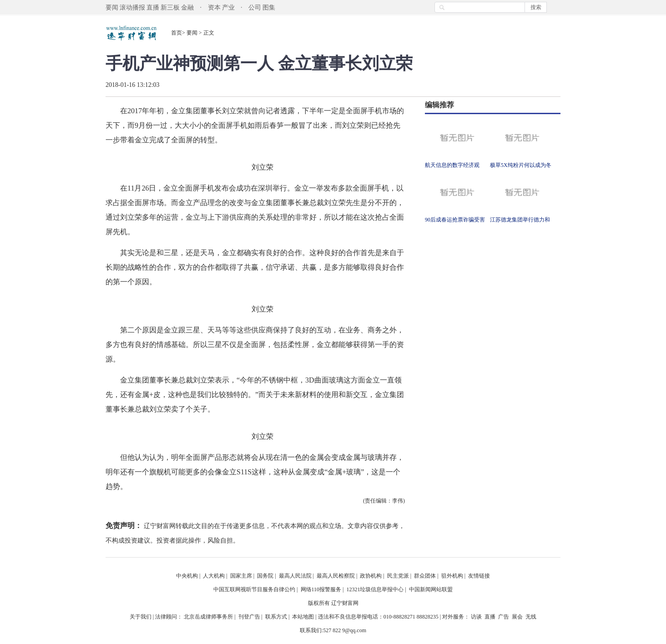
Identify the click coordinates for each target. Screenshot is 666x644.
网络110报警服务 (321, 589)
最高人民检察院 (336, 576)
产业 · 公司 (242, 8)
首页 (177, 33)
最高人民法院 (295, 576)
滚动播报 (132, 8)
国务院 (265, 576)
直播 (153, 8)
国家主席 (241, 576)
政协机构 (371, 576)
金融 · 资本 (201, 8)
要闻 (112, 8)
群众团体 (425, 576)
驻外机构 (452, 576)
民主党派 (398, 576)
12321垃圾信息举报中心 (375, 589)
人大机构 (214, 576)
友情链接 (479, 576)
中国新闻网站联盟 (431, 589)
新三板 (170, 8)
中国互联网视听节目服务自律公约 (254, 589)
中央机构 (187, 576)
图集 (269, 8)
